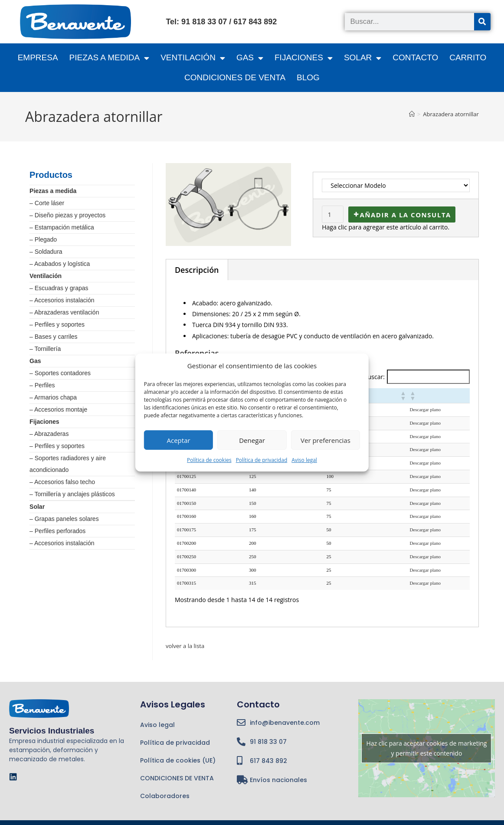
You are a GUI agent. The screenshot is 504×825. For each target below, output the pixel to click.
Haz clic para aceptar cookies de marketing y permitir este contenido (426, 748)
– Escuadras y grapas (59, 288)
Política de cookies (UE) (178, 760)
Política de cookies (209, 460)
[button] (403, 396)
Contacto (415, 57)
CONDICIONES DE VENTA (235, 77)
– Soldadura (46, 252)
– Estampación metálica (62, 227)
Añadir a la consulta (405, 215)
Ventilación (46, 276)
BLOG (308, 77)
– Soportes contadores (60, 373)
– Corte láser (47, 203)
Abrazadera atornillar (451, 114)
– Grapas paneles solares (64, 519)
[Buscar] (482, 22)
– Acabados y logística (60, 264)
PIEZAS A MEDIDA (110, 58)
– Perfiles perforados (57, 531)
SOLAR (363, 58)
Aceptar (179, 440)
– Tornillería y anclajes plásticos (72, 494)
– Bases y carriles (53, 337)
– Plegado (43, 239)
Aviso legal (304, 460)
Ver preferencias (326, 440)
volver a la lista (187, 646)
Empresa (38, 57)
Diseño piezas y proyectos (70, 215)
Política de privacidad (262, 460)
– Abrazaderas (49, 434)
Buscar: (374, 377)
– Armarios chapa (53, 397)
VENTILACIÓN (193, 58)
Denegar (252, 440)
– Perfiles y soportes (57, 324)
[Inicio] (412, 114)
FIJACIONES (304, 58)
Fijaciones (44, 422)
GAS (250, 58)
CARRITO (468, 57)
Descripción (197, 270)
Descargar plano (425, 409)
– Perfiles (42, 385)
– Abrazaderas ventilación (64, 312)
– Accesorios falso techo (62, 482)
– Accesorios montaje (58, 409)
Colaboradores (165, 796)
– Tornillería (45, 349)
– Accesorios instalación (62, 300)
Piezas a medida (53, 191)
